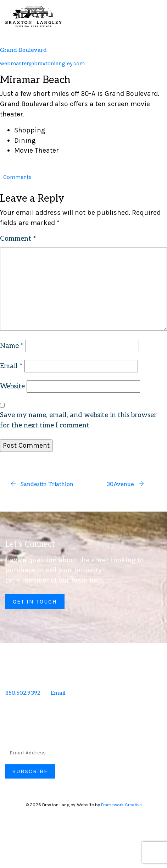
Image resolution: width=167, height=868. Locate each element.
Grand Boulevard (23, 50)
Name (12, 346)
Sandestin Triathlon (42, 484)
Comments (17, 177)
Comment (18, 239)
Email (11, 366)
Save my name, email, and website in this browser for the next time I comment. (78, 420)
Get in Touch (35, 602)
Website (12, 386)
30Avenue (125, 484)
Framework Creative (121, 805)
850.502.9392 (23, 693)
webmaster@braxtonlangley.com (42, 63)
